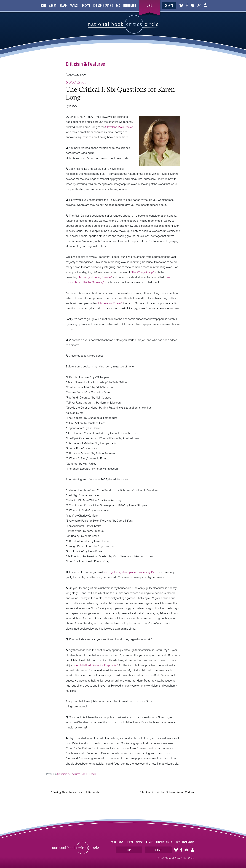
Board (63, 5)
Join (150, 5)
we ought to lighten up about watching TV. (129, 572)
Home (43, 5)
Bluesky (181, 5)
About (53, 5)
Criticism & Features (85, 64)
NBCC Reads (76, 82)
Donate (169, 5)
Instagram (193, 5)
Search (199, 5)
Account (205, 5)
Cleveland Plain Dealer (119, 127)
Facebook (188, 5)
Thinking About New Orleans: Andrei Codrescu (168, 792)
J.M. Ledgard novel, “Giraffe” (95, 277)
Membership (130, 5)
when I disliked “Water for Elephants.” (96, 665)
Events (86, 5)
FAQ (118, 5)
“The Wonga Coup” (142, 272)
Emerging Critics (103, 5)
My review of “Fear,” (110, 303)
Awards (74, 5)
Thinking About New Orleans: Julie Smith (74, 792)
